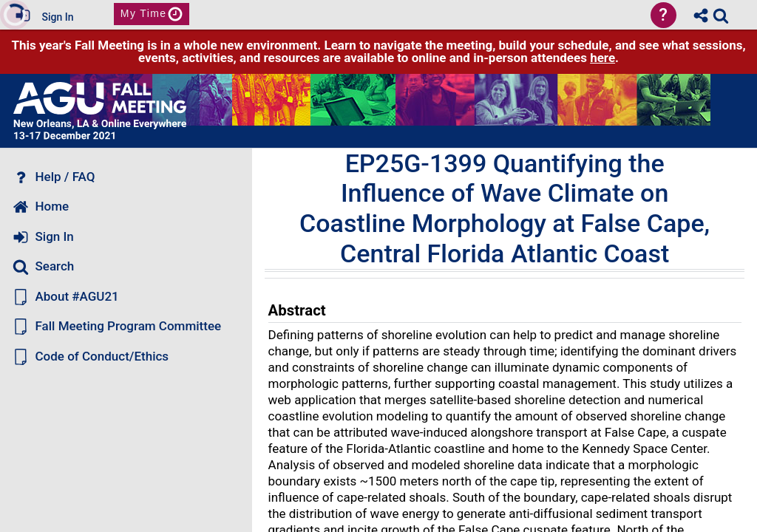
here (602, 58)
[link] (721, 16)
